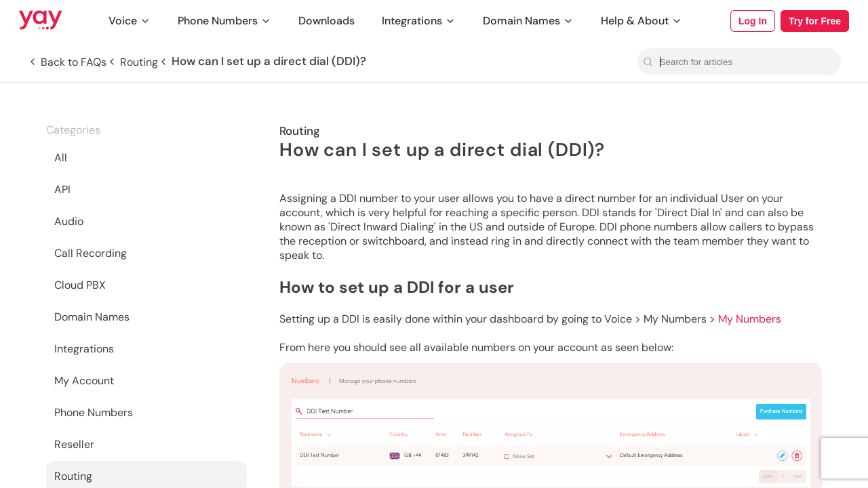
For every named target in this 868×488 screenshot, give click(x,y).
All (61, 158)
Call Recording (91, 253)
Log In (753, 21)
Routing (73, 476)
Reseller (74, 444)
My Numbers (750, 319)
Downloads (327, 21)
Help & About (642, 21)
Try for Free (815, 21)
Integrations (419, 21)
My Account (84, 381)
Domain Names (528, 21)
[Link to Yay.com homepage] (41, 21)
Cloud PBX (80, 285)
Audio (69, 221)
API (62, 189)
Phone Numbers (224, 21)
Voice (130, 21)
